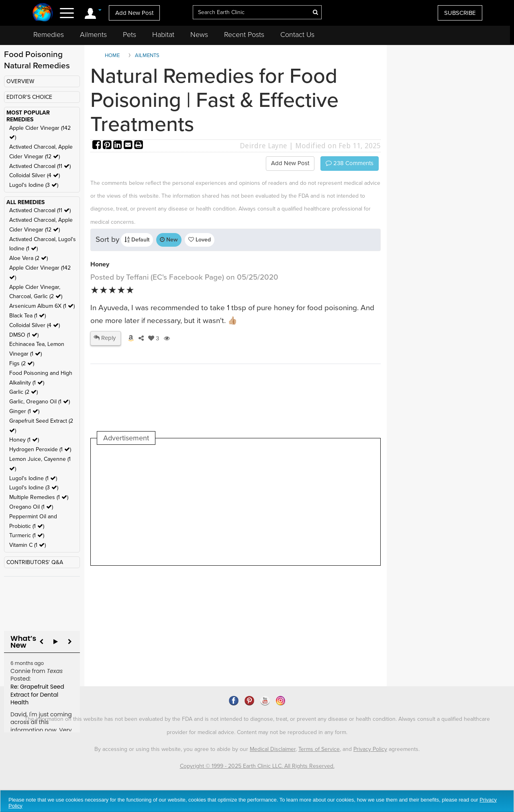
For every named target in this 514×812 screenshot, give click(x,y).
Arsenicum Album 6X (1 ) (42, 306)
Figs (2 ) (22, 363)
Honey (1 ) (24, 440)
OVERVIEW (20, 81)
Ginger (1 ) (24, 411)
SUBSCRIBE (460, 13)
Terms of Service (319, 749)
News (199, 35)
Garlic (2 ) (23, 392)
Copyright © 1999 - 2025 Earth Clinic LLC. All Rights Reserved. (257, 766)
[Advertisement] (243, 505)
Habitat (163, 35)
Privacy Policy (370, 749)
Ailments (93, 35)
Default (137, 240)
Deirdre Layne (263, 146)
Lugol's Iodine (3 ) (34, 185)
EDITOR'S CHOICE (29, 97)
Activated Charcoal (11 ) (40, 166)
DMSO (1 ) (24, 335)
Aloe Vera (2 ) (29, 258)
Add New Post (134, 13)
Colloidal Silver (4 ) (35, 175)
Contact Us (297, 35)
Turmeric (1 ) (27, 535)
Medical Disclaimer (273, 749)
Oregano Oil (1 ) (31, 507)
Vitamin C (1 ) (28, 545)
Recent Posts (244, 35)
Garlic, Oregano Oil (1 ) (40, 402)
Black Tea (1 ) (28, 316)
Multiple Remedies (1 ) (39, 497)
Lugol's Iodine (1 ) (33, 478)
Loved (200, 240)
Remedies (49, 35)
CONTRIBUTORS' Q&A (35, 562)
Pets (130, 35)
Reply (105, 338)
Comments (350, 163)
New (169, 240)
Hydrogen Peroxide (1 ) (40, 449)
